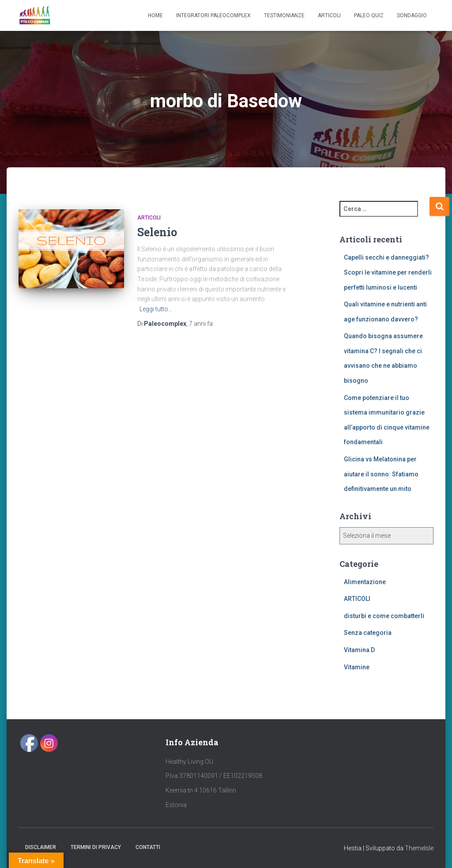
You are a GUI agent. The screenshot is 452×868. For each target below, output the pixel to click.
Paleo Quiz (369, 15)
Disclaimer (41, 847)
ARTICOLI (149, 218)
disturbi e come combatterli (384, 616)
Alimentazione (365, 582)
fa (201, 324)
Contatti (148, 847)
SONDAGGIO (412, 15)
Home (155, 15)
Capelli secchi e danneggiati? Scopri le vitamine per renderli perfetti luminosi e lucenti (388, 272)
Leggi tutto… (156, 309)
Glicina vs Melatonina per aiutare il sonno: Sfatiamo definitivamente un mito (381, 474)
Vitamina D (359, 650)
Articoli (329, 15)
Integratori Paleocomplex (213, 15)
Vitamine (357, 667)
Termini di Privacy (96, 847)
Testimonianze (284, 15)
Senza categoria (368, 633)
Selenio (157, 232)
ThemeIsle (419, 848)
